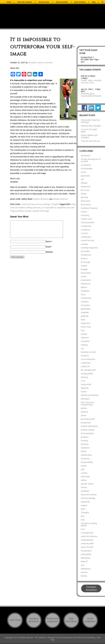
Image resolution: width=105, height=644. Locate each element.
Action (84, 172)
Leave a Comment (45, 63)
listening (84, 377)
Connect (84, 233)
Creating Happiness (89, 248)
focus (83, 294)
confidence (86, 230)
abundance (86, 156)
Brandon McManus (41, 199)
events (84, 276)
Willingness (86, 569)
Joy (82, 348)
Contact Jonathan (91, 588)
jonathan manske (24, 211)
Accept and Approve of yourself (91, 160)
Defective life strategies (91, 126)
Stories (84, 487)
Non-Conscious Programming (88, 404)
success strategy (43, 204)
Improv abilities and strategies (89, 136)
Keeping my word (88, 352)
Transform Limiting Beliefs (89, 524)
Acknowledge (87, 169)
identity (84, 334)
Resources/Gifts (62, 2)
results (84, 466)
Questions (85, 448)
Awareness (86, 187)
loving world (86, 384)
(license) (64, 199)
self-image (85, 477)
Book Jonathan (80, 2)
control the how (28, 204)
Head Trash (86, 327)
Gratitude (85, 312)
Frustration (86, 305)
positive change (88, 430)
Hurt (83, 330)
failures (84, 287)
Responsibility (87, 462)
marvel (84, 392)
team (83, 509)
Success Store (44, 2)
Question (85, 444)
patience (85, 412)
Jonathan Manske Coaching (52, 18)
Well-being (85, 558)
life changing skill (88, 370)
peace (84, 415)
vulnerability (86, 554)
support (84, 505)
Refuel (84, 451)
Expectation (86, 280)
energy (84, 266)
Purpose (84, 441)
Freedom (85, 302)
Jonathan (32, 63)
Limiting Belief (87, 374)
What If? (84, 562)
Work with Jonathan (25, 2)
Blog (94, 2)
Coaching (85, 215)
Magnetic (85, 388)
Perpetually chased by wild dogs (90, 121)
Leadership (86, 363)
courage (84, 244)
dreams (84, 258)
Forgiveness (86, 298)
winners (84, 572)
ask (82, 179)
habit (83, 320)
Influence (85, 338)
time (83, 516)
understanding (87, 540)
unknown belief (87, 544)
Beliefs (84, 194)
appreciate (85, 176)
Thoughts (55, 204)
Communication (88, 223)
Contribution (86, 237)
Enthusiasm (86, 273)
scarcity (84, 473)
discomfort (85, 251)
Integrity (84, 345)
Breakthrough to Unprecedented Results (91, 95)
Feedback (85, 291)
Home (9, 2)
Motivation (85, 399)
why (83, 565)
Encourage (86, 262)
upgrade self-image (41, 211)
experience (86, 284)
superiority (85, 502)
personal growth (88, 419)
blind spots (86, 201)
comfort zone (86, 219)
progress (85, 437)
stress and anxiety (89, 495)
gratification (86, 309)
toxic (83, 520)
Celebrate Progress (89, 208)
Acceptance (86, 165)
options (84, 408)
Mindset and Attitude (90, 395)
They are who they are (91, 141)
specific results (87, 484)
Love (83, 381)
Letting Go (85, 366)
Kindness (85, 356)
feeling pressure (33, 208)
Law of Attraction (88, 359)
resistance (85, 459)
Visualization (86, 551)
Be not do (85, 190)
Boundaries (86, 205)
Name (48, 245)
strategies (85, 491)
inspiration (85, 341)
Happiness (85, 323)
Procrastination (87, 433)
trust (83, 529)
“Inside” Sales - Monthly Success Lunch (91, 82)
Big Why (84, 197)
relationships (86, 455)
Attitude (84, 183)
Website (49, 255)
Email (48, 250)
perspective (86, 423)
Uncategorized (87, 533)
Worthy (84, 576)
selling (84, 480)
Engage (84, 269)
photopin (56, 199)
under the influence (89, 536)
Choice (84, 212)
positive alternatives (89, 426)
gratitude (85, 316)
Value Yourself (87, 547)
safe (83, 469)
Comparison (86, 226)
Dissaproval (86, 255)
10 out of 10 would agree (89, 130)
